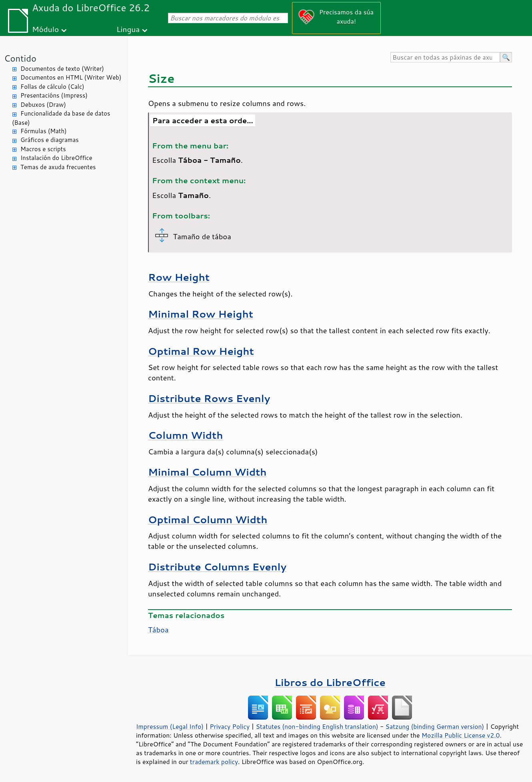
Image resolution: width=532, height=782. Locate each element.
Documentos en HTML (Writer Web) (71, 77)
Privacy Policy (230, 726)
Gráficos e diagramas (50, 140)
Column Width (186, 435)
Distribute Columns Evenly (217, 567)
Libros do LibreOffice (330, 682)
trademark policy (214, 762)
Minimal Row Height (201, 314)
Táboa (158, 630)
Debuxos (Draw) (43, 105)
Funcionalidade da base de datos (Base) (61, 118)
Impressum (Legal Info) (170, 726)
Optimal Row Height (201, 351)
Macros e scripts (43, 149)
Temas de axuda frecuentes (58, 167)
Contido (20, 58)
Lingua (128, 29)
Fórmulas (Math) (44, 131)
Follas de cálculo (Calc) (52, 87)
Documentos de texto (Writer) (62, 69)
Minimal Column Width (207, 472)
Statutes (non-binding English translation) (317, 726)
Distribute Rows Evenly (209, 398)
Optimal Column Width (208, 519)
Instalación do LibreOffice (56, 158)
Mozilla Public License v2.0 (461, 735)
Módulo (45, 29)
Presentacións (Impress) (54, 95)
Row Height (179, 277)
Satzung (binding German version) (435, 726)
